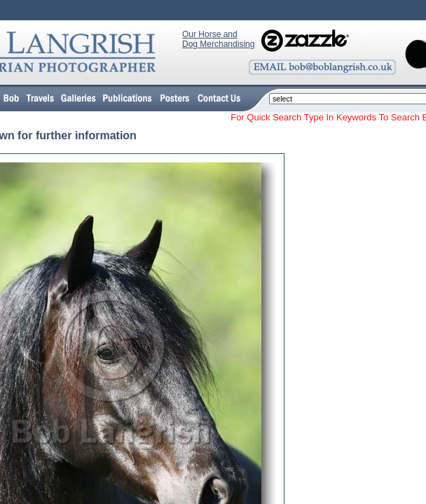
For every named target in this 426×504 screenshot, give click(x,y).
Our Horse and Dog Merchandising (218, 39)
